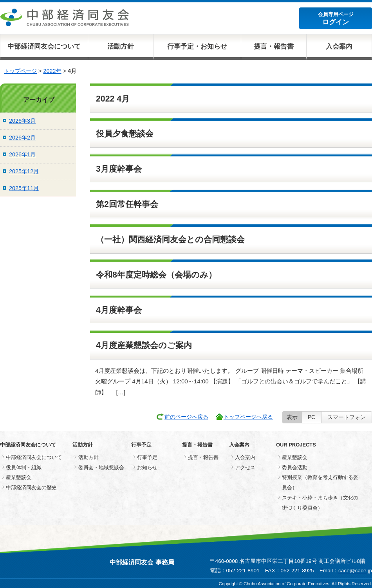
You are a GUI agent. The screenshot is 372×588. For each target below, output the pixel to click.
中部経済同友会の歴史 (31, 487)
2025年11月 (24, 188)
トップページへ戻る (248, 417)
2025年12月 (24, 171)
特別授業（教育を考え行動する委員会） (320, 482)
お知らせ (147, 467)
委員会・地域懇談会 (101, 467)
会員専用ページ (336, 19)
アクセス (245, 467)
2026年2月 (22, 138)
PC (312, 417)
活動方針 (121, 46)
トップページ (20, 71)
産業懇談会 (19, 477)
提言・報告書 (274, 46)
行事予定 (147, 457)
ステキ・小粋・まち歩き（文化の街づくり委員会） (320, 503)
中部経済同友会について (44, 46)
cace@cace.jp (355, 571)
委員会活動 (295, 467)
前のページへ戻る (186, 417)
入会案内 (339, 46)
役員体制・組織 (24, 467)
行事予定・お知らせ (197, 46)
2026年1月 (22, 154)
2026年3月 (22, 121)
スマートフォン (347, 417)
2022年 (52, 71)
